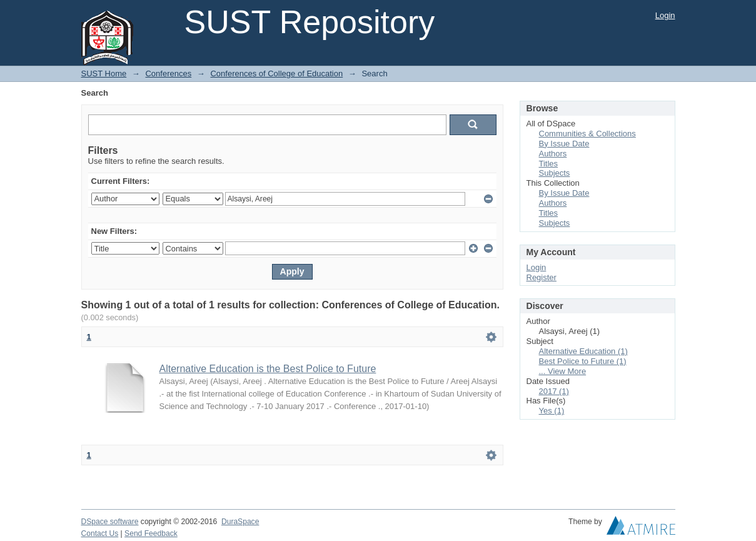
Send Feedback (151, 533)
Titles (549, 164)
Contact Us (100, 533)
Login (665, 15)
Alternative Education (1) (583, 351)
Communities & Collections (587, 134)
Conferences (168, 73)
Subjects (555, 173)
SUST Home (104, 73)
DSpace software (110, 522)
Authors (553, 154)
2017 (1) (554, 391)
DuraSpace (240, 522)
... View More (563, 371)
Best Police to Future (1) (583, 361)
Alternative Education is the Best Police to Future (268, 369)
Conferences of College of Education (276, 73)
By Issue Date (564, 144)
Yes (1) (552, 411)
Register (542, 277)
